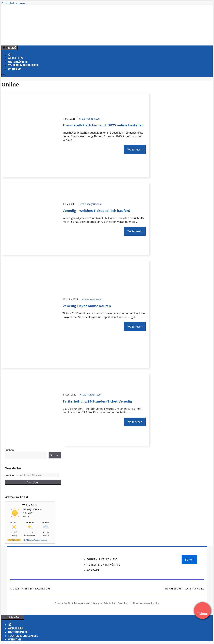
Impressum (173, 589)
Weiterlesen (135, 150)
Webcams (15, 69)
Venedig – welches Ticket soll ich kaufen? (96, 211)
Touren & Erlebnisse (23, 65)
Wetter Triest (30, 505)
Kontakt (93, 570)
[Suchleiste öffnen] (4, 75)
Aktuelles (15, 58)
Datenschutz (194, 589)
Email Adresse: (14, 475)
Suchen (9, 450)
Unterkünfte (18, 62)
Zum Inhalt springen (14, 3)
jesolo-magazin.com (89, 119)
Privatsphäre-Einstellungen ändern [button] (72, 603)
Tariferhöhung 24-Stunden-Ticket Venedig (97, 401)
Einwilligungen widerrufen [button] (146, 603)
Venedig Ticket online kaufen (87, 306)
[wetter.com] (14, 541)
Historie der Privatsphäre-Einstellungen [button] (111, 603)
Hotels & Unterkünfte (103, 565)
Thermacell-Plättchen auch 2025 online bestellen (103, 125)
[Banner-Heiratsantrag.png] (69, 39)
